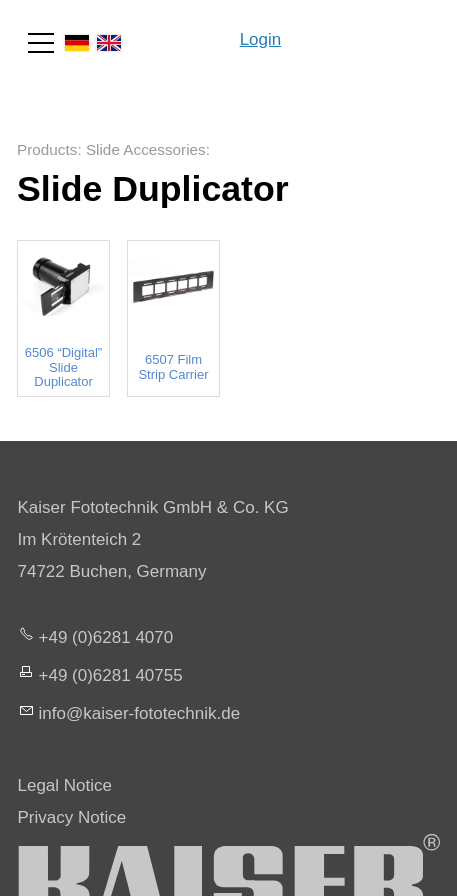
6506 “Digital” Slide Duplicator (63, 367)
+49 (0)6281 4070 (106, 637)
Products (47, 149)
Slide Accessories (146, 149)
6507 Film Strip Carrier (173, 367)
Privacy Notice (72, 817)
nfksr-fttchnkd (140, 713)
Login (261, 39)
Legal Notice (65, 785)
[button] (41, 43)
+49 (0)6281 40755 (111, 675)
